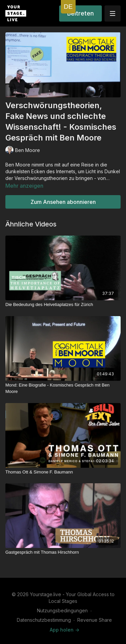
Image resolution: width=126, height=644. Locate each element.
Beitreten (80, 13)
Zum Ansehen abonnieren (63, 202)
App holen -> (65, 630)
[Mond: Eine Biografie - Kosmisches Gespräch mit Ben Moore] (63, 388)
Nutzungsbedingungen (62, 610)
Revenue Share (95, 620)
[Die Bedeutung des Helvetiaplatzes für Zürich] (63, 305)
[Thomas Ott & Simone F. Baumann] (63, 472)
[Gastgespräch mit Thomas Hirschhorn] (63, 552)
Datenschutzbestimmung (44, 620)
